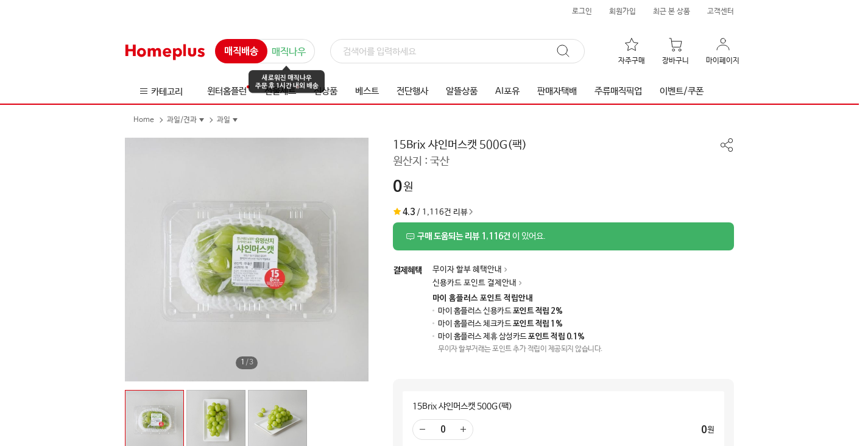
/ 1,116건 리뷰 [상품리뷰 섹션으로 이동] (430, 212)
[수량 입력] (443, 430)
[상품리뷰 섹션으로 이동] (563, 236)
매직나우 (289, 52)
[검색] (457, 52)
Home (144, 120)
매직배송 (241, 52)
